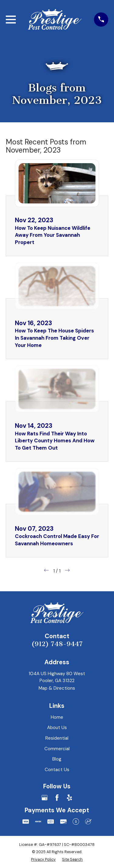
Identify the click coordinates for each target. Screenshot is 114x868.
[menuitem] (43, 859)
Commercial (57, 749)
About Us (57, 728)
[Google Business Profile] (45, 798)
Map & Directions (57, 688)
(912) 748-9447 (57, 644)
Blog (57, 759)
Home (57, 717)
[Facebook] (57, 798)
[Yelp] (69, 798)
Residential (57, 738)
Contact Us (57, 770)
